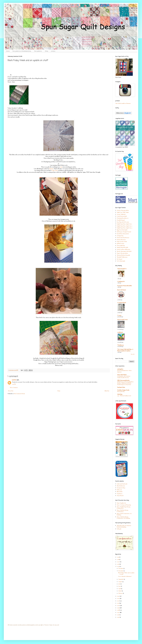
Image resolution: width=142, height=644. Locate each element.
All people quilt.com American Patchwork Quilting (124, 526)
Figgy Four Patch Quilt (122, 230)
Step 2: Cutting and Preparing (124, 505)
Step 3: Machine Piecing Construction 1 (122, 511)
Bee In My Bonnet (122, 290)
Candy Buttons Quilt (122, 216)
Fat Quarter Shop (121, 488)
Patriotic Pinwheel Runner (123, 238)
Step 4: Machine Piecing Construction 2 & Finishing (123, 518)
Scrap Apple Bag (121, 246)
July (120, 584)
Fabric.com (119, 490)
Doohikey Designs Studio (123, 390)
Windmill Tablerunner (122, 257)
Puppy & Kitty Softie (122, 242)
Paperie (51, 169)
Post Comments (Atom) (19, 394)
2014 (118, 596)
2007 (118, 613)
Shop (47, 51)
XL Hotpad (119, 259)
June (120, 586)
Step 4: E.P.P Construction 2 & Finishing (124, 514)
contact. (53, 51)
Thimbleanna (121, 345)
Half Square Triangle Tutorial (124, 232)
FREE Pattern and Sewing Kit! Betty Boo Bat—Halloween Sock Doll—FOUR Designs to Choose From (125, 383)
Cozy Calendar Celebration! (125, 576)
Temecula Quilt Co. (122, 269)
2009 (118, 608)
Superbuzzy (120, 494)
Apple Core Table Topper (123, 212)
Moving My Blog (121, 392)
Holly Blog (120, 394)
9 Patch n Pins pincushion (123, 210)
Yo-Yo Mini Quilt (121, 261)
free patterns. (38, 51)
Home (8, 51)
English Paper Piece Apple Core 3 (124, 228)
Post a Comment (14, 388)
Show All (133, 354)
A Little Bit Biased (122, 303)
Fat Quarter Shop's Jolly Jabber (125, 286)
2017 (118, 562)
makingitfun (120, 369)
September (121, 579)
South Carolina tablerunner (123, 249)
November (121, 571)
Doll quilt (119, 529)
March (120, 591)
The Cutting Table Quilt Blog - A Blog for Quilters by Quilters (125, 350)
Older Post (107, 391)
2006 (118, 615)
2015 (118, 567)
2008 (118, 610)
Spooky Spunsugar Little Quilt (124, 251)
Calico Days (55, 171)
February (121, 593)
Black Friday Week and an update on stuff (126, 573)
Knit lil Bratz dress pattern (123, 234)
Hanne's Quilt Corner (122, 320)
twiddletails (120, 332)
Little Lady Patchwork (122, 484)
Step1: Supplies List (121, 503)
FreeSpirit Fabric (121, 387)
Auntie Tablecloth (121, 214)
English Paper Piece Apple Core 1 (124, 224)
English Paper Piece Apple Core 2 (124, 226)
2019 (118, 557)
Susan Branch (120, 496)
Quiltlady (14, 380)
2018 (118, 560)
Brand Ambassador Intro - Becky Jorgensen (124, 371)
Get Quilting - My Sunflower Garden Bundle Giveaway (124, 377)
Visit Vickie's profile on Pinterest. (123, 103)
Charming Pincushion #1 (123, 218)
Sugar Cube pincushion (122, 253)
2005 (118, 617)
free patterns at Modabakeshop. (22, 51)
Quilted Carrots (120, 244)
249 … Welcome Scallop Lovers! (124, 396)
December (121, 569)
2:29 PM (14, 384)
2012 (118, 601)
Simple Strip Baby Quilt (122, 247)
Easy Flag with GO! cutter (123, 222)
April (120, 589)
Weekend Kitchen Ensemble (123, 255)
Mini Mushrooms (121, 486)
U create (119, 315)
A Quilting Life (121, 282)
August (120, 582)
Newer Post (11, 391)
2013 (118, 599)
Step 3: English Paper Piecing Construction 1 (123, 508)
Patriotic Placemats (121, 240)
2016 (118, 564)
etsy (61, 167)
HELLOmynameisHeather (123, 380)
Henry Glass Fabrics (122, 375)
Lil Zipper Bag (120, 236)
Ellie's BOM (120, 492)
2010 (118, 606)
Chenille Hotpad (121, 220)
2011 (118, 603)
